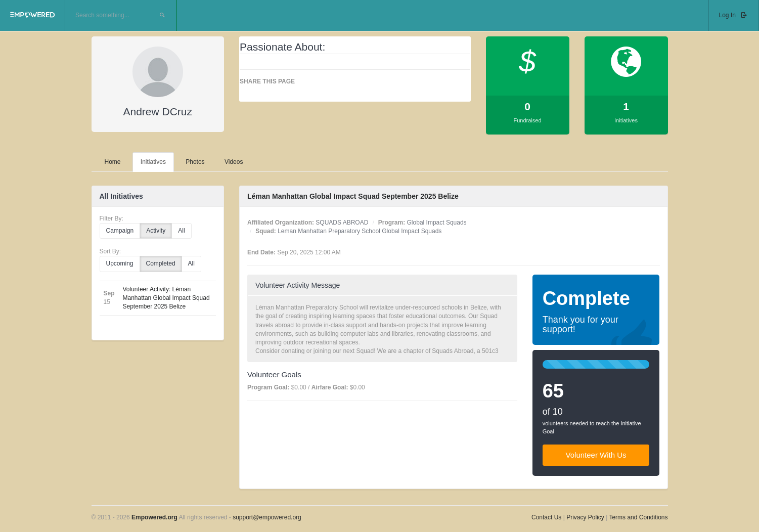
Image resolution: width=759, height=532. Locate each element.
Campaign (120, 231)
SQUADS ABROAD (342, 223)
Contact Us (546, 517)
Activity (156, 231)
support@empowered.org (267, 517)
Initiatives (153, 162)
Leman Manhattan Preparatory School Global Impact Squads (360, 231)
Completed (161, 263)
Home (113, 162)
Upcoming (120, 263)
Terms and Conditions (638, 517)
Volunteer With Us (596, 455)
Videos (234, 162)
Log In (734, 15)
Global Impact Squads (437, 223)
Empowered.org (154, 517)
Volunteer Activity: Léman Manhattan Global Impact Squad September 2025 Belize (166, 298)
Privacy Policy (586, 517)
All (181, 231)
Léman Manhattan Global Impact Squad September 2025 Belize (353, 196)
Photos (195, 162)
